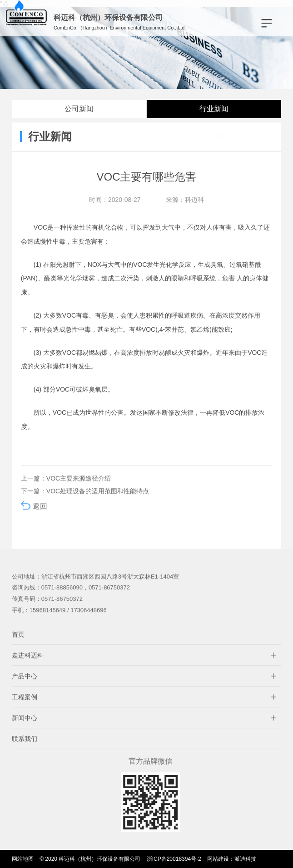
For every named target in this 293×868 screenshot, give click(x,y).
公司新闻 (79, 109)
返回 (34, 514)
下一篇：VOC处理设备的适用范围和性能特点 (85, 500)
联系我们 (25, 748)
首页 (18, 643)
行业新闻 (214, 109)
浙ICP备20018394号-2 (174, 859)
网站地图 (23, 859)
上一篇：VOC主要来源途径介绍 (66, 487)
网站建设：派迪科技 (232, 859)
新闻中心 (223, 137)
